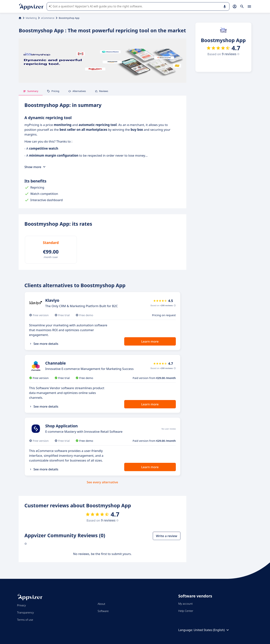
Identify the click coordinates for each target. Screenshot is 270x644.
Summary (31, 91)
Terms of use (25, 620)
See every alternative (102, 482)
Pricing (53, 91)
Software (103, 611)
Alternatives (77, 91)
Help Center (186, 611)
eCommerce (48, 18)
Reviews (101, 91)
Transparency (26, 612)
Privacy (21, 605)
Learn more (150, 341)
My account (185, 604)
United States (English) (212, 630)
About (101, 604)
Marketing (31, 18)
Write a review (167, 536)
